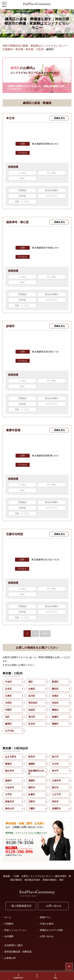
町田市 (32, 757)
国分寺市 (9, 771)
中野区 (8, 710)
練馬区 (8, 724)
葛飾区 (55, 724)
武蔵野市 (56, 809)
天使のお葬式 (47, 924)
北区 (7, 717)
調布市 (32, 788)
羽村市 (55, 802)
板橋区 (55, 717)
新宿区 (55, 682)
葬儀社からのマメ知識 (51, 930)
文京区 (8, 689)
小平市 (8, 794)
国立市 (55, 788)
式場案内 (9, 924)
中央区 (8, 682)
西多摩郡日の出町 (36, 772)
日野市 (32, 802)
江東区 (8, 696)
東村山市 (9, 809)
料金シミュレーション (16, 930)
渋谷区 (55, 703)
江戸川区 (9, 731)
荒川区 (32, 717)
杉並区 (32, 710)
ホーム (8, 917)
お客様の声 (10, 958)
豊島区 (55, 710)
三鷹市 (32, 809)
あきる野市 (11, 757)
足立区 (32, 724)
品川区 (32, 696)
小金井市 (9, 788)
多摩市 (32, 794)
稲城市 (8, 781)
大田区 (8, 703)
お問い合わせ (47, 936)
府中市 (55, 771)
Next (45, 633)
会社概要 (9, 936)
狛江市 (55, 757)
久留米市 (56, 781)
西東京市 (9, 802)
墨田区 (55, 689)
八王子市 (56, 794)
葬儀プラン (46, 917)
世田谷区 (33, 703)
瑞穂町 (32, 764)
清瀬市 (32, 781)
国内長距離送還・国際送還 (18, 952)
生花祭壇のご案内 (13, 945)
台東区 (32, 689)
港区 (31, 682)
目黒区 (55, 696)
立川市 (55, 764)
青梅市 (8, 764)
